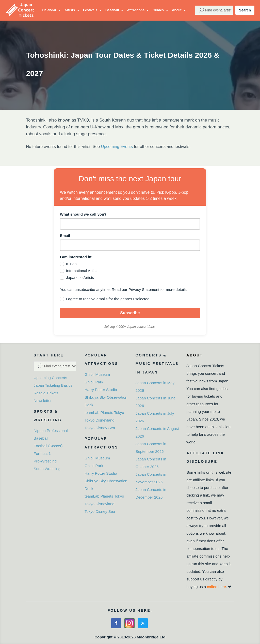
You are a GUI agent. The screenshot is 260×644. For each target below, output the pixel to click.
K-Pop (71, 264)
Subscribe (130, 313)
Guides (158, 10)
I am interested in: (76, 257)
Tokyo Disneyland (100, 420)
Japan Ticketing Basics (53, 385)
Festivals (90, 10)
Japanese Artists (80, 278)
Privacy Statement (144, 289)
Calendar (49, 10)
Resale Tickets (46, 393)
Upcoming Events (117, 147)
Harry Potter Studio (101, 390)
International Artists (82, 271)
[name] (130, 224)
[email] (130, 245)
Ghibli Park (94, 382)
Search (245, 10)
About (177, 10)
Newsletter (43, 401)
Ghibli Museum (97, 374)
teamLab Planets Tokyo (104, 413)
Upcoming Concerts (50, 378)
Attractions (136, 10)
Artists (70, 10)
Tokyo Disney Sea (100, 428)
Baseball (112, 10)
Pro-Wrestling (45, 461)
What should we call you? (83, 214)
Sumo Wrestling (47, 469)
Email (65, 236)
